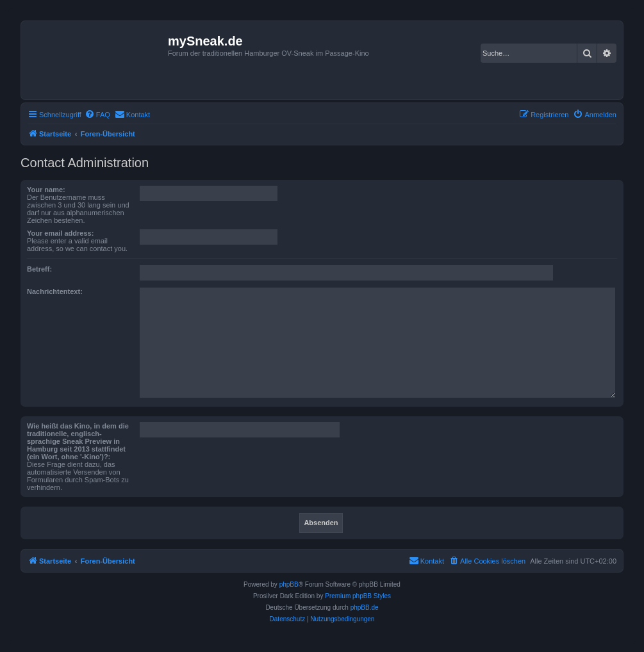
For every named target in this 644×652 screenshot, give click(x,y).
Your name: (46, 190)
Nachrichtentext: (55, 291)
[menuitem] (97, 115)
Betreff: (39, 269)
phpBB (289, 584)
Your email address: (60, 233)
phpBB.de (365, 607)
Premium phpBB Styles (358, 596)
